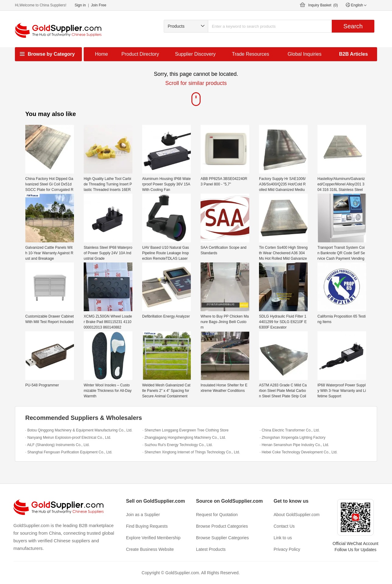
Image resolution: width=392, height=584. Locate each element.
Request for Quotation (217, 515)
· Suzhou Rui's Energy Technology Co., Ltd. (178, 445)
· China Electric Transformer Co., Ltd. (290, 430)
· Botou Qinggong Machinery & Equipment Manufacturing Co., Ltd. (79, 430)
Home (101, 54)
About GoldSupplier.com (297, 515)
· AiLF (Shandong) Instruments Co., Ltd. (57, 445)
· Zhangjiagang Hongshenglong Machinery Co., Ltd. (184, 438)
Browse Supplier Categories (222, 538)
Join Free (99, 5)
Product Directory (140, 54)
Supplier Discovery (195, 54)
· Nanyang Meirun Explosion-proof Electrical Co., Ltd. (68, 438)
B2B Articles (353, 54)
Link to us (283, 538)
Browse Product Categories (222, 526)
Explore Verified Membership (153, 538)
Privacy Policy (287, 549)
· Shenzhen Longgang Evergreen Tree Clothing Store (185, 430)
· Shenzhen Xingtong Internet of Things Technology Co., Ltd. (191, 452)
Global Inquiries (304, 54)
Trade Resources (250, 54)
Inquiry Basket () (323, 5)
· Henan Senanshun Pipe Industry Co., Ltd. (294, 445)
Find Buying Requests (147, 526)
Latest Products (211, 549)
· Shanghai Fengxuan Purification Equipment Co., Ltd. (69, 452)
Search (353, 26)
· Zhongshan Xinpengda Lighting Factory (292, 438)
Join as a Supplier (143, 515)
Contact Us (284, 526)
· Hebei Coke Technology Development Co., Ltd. (299, 452)
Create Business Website (150, 549)
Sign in (80, 5)
